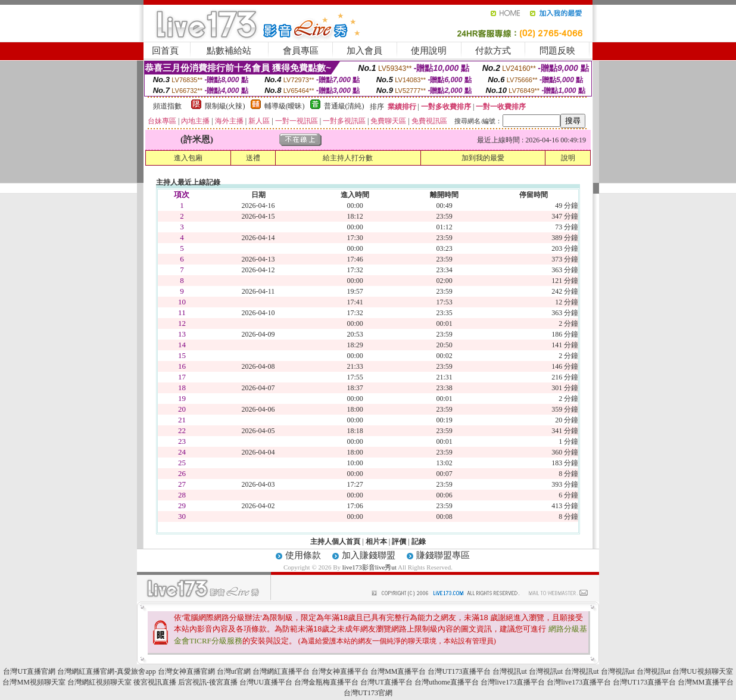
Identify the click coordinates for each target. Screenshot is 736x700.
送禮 (253, 158)
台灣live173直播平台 (513, 682)
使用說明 (429, 51)
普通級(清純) (344, 106)
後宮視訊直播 (155, 682)
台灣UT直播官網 (29, 671)
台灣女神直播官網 (186, 671)
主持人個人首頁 (335, 542)
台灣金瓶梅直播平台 (326, 682)
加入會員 (364, 51)
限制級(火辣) (225, 106)
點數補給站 (229, 51)
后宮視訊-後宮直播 (208, 682)
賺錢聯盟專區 (443, 555)
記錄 (419, 542)
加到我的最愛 (483, 158)
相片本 (376, 542)
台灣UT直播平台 (386, 682)
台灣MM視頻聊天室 (34, 682)
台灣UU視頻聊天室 (702, 671)
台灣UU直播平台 (266, 682)
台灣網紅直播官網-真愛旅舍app (106, 671)
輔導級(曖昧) (285, 106)
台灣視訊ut (509, 671)
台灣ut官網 (234, 671)
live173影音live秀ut (369, 567)
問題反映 (557, 51)
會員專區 (301, 51)
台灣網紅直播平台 (281, 671)
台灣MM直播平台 (398, 671)
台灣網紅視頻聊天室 (99, 682)
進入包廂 (188, 158)
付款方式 (493, 51)
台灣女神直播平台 (340, 671)
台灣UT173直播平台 (459, 671)
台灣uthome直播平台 (447, 682)
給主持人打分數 (348, 158)
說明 (568, 158)
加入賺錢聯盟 (369, 555)
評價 (399, 542)
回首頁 (165, 51)
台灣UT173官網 (368, 693)
